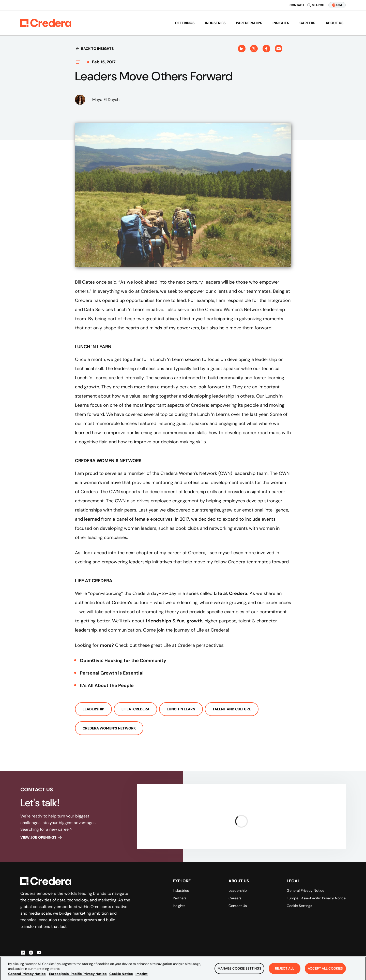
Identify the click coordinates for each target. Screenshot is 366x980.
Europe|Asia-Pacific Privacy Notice (78, 978)
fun (181, 621)
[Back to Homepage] (46, 23)
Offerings (185, 23)
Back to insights (94, 49)
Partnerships (249, 23)
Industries (215, 23)
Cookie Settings (299, 906)
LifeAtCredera (135, 709)
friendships (158, 621)
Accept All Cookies (325, 972)
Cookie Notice (121, 978)
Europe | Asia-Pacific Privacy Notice (316, 898)
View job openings (41, 837)
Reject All (285, 972)
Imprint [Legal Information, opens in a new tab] (142, 978)
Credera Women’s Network (109, 728)
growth (195, 621)
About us (335, 23)
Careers (307, 23)
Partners (180, 898)
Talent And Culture (232, 709)
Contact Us (238, 906)
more (106, 645)
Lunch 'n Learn (181, 709)
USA (337, 5)
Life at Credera (231, 593)
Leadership (93, 709)
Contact (297, 5)
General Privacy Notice (306, 890)
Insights (281, 23)
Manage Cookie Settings (239, 972)
